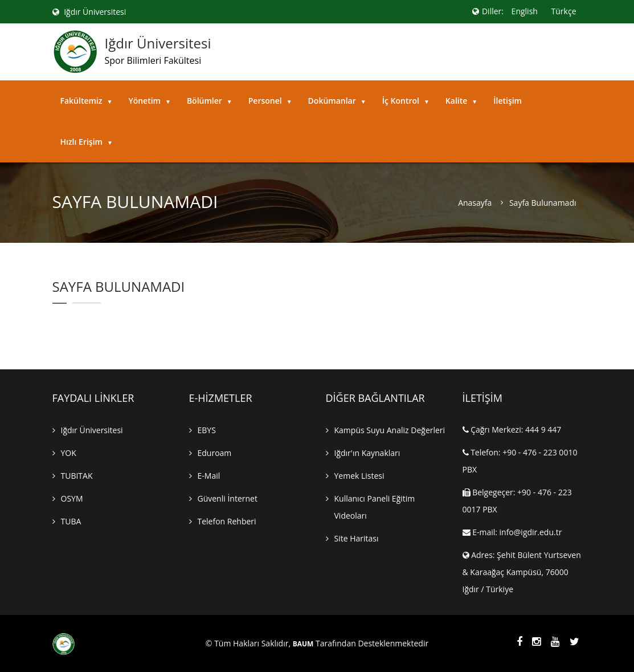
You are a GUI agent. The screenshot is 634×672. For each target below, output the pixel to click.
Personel (270, 101)
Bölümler (210, 101)
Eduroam (215, 453)
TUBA (71, 521)
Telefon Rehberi (227, 521)
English (525, 11)
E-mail (209, 476)
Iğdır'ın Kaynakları (367, 453)
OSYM (72, 498)
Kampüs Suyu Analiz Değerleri (390, 430)
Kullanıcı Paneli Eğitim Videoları (375, 507)
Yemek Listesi (359, 476)
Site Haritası (357, 538)
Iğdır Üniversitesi (89, 12)
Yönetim (150, 101)
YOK (69, 453)
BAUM (303, 644)
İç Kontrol (406, 101)
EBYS (207, 430)
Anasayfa (475, 203)
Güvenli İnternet (228, 498)
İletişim (508, 101)
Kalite (461, 101)
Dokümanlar (337, 101)
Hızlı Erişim (87, 142)
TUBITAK (77, 476)
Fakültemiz (87, 101)
